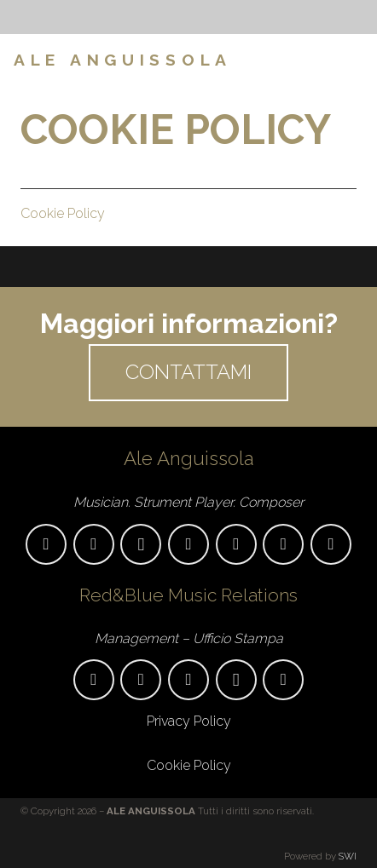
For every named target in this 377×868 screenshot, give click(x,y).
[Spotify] (331, 544)
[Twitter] (283, 680)
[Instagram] (353, 60)
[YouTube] (188, 544)
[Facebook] (326, 60)
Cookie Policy (63, 213)
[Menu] (272, 60)
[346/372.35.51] (141, 680)
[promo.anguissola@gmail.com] (94, 680)
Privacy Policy (189, 721)
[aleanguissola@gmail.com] (46, 544)
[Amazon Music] (283, 544)
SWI (348, 856)
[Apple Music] (236, 544)
